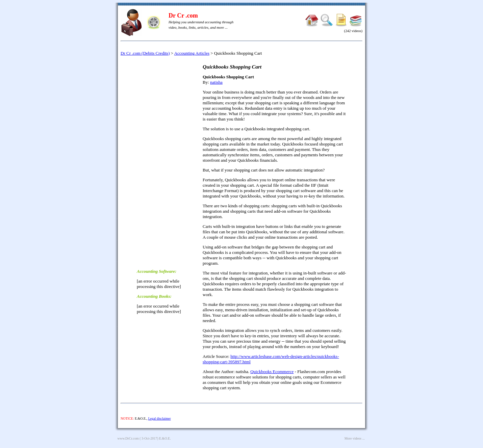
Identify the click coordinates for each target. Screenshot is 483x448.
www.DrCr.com (128, 438)
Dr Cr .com (183, 16)
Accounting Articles (192, 53)
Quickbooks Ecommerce (272, 372)
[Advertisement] (164, 162)
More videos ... (355, 438)
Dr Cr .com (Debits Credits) (145, 53)
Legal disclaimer (160, 418)
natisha (216, 82)
